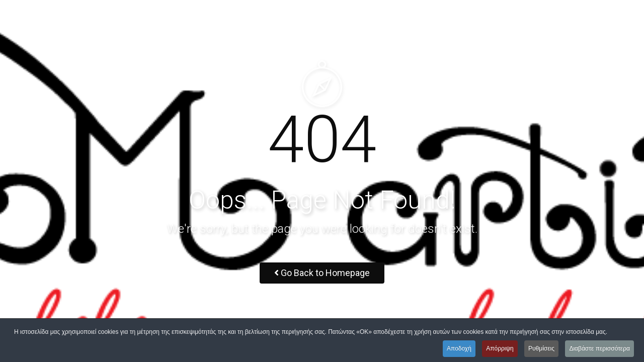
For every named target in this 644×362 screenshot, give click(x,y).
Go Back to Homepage (322, 273)
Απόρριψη (500, 348)
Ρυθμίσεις (541, 348)
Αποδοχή (459, 348)
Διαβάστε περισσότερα (599, 348)
